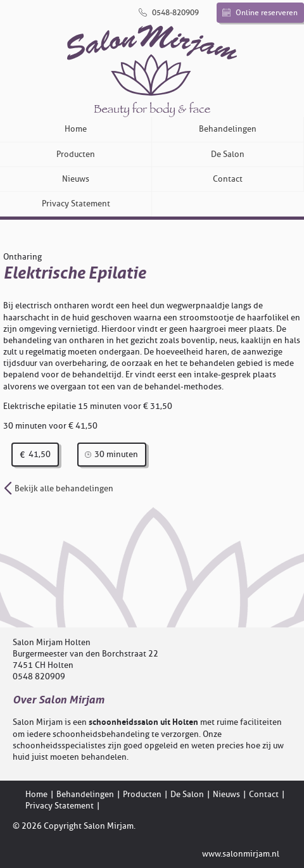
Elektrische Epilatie (74, 273)
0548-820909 (169, 12)
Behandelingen (228, 129)
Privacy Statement (76, 204)
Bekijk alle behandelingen (58, 488)
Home (76, 129)
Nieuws (76, 179)
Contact (228, 179)
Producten (76, 154)
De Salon (228, 154)
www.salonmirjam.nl (241, 854)
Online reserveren (260, 13)
